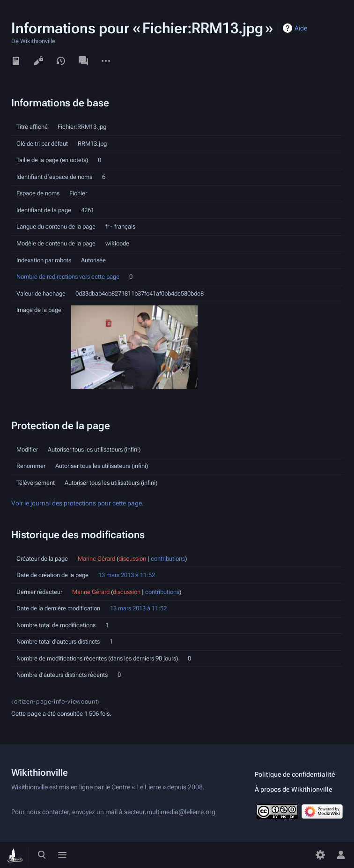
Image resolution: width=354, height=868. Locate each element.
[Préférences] (320, 855)
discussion (132, 559)
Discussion (83, 61)
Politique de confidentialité (295, 774)
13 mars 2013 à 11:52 (127, 575)
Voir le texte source (38, 61)
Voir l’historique (61, 61)
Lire (16, 61)
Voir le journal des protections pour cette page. (77, 503)
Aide (301, 28)
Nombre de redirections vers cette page (68, 277)
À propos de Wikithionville (294, 789)
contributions (168, 559)
